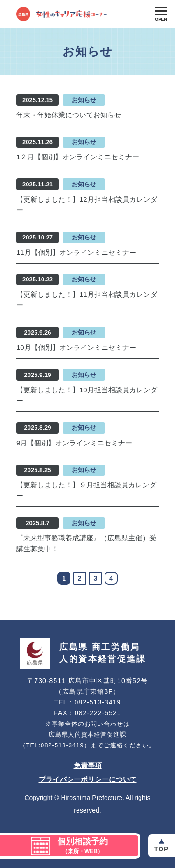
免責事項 (88, 765)
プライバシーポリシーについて (88, 779)
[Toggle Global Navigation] (161, 14)
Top (161, 849)
